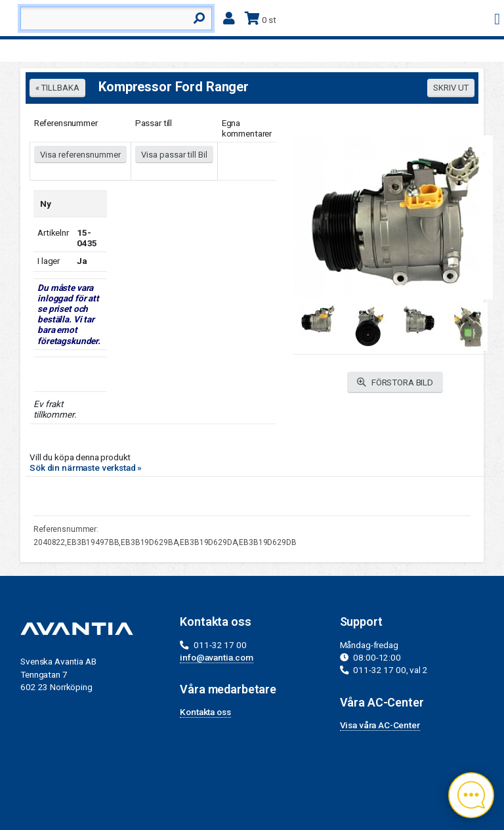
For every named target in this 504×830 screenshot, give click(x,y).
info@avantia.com (217, 657)
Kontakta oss (205, 712)
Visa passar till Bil (174, 155)
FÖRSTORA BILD (395, 382)
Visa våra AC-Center (380, 725)
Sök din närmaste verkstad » (86, 468)
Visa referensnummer (80, 155)
